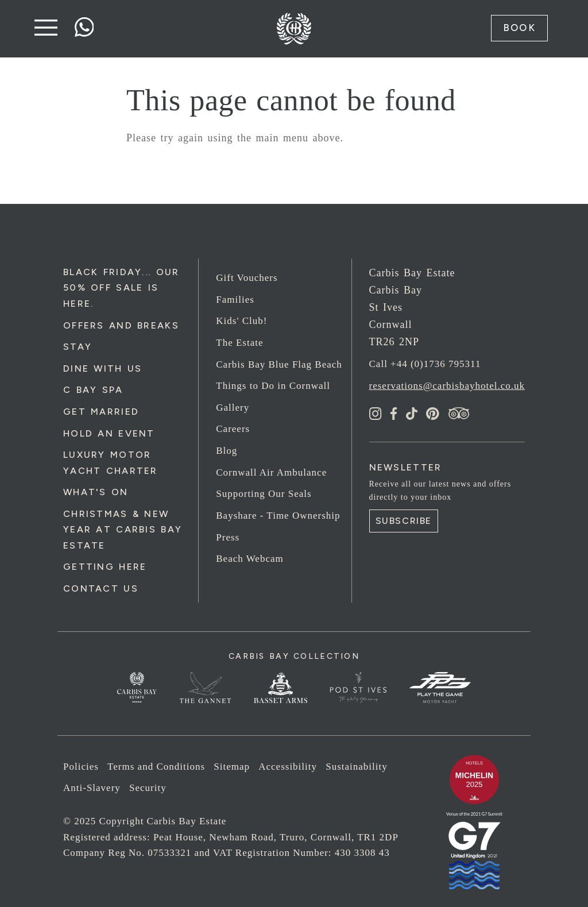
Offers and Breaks (121, 325)
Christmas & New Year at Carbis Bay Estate (123, 530)
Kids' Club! (241, 321)
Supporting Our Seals (264, 494)
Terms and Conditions (156, 767)
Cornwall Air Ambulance (271, 472)
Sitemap (232, 767)
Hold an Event (109, 433)
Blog (227, 451)
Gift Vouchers (247, 278)
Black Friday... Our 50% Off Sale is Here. (121, 288)
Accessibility (288, 767)
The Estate (239, 343)
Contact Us (101, 588)
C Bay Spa (93, 390)
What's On (96, 492)
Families (235, 300)
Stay (78, 347)
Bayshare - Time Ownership (278, 516)
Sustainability (357, 767)
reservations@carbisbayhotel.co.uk (447, 386)
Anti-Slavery (92, 788)
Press (228, 537)
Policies (81, 767)
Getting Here (105, 567)
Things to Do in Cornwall (273, 386)
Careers (233, 429)
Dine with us (102, 368)
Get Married (101, 412)
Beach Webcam (249, 559)
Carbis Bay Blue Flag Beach (279, 364)
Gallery (233, 408)
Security (148, 788)
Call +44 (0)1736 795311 (425, 364)
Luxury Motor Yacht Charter (111, 462)
